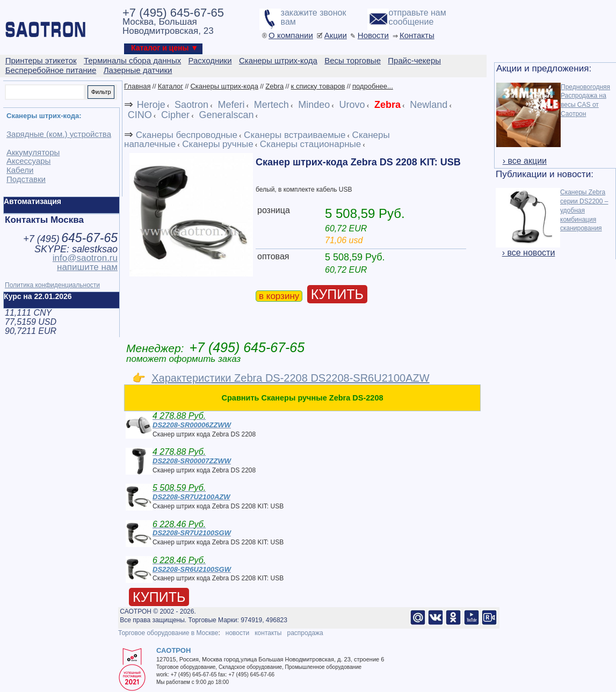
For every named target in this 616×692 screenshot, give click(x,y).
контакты (268, 633)
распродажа (305, 633)
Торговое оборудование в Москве (168, 633)
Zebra (274, 86)
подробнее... (373, 86)
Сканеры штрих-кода (224, 86)
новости (237, 633)
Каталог (171, 86)
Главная (137, 86)
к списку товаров (318, 86)
